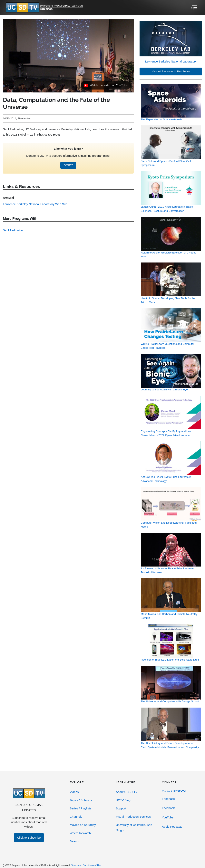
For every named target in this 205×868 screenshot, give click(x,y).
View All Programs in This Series (171, 71)
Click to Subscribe (29, 838)
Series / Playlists (81, 808)
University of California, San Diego (134, 827)
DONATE (68, 165)
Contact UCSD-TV (174, 791)
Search (74, 841)
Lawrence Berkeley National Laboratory (171, 61)
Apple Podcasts (172, 827)
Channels (76, 817)
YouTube (168, 817)
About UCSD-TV (127, 792)
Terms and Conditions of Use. (87, 865)
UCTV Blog (123, 800)
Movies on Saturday (83, 825)
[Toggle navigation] (194, 7)
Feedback (168, 799)
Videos (74, 792)
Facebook (168, 808)
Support (121, 808)
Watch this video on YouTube (106, 86)
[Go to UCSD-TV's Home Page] (45, 8)
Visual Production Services (133, 817)
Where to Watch (80, 833)
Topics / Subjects (81, 800)
